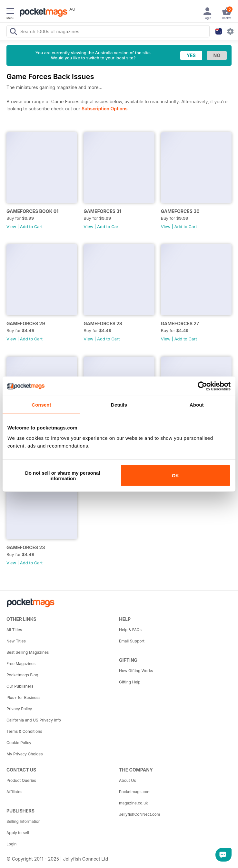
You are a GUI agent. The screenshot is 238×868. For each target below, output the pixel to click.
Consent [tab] (41, 405)
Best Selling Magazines (28, 652)
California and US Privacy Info (34, 720)
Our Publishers (20, 686)
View (11, 227)
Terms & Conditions (24, 731)
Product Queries (21, 780)
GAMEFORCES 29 (26, 323)
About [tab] (197, 405)
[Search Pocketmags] (13, 32)
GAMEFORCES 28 (103, 323)
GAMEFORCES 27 (180, 323)
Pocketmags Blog (22, 675)
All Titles (14, 630)
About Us (127, 780)
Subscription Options (104, 109)
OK (176, 475)
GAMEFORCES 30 (180, 211)
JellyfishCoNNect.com (139, 814)
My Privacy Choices (25, 754)
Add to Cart (31, 227)
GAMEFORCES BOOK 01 (32, 211)
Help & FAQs (130, 630)
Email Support (132, 641)
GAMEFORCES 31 (102, 211)
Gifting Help (130, 682)
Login (11, 844)
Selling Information (24, 821)
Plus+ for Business (23, 697)
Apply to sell (18, 833)
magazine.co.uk (134, 803)
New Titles (16, 641)
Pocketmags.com (135, 792)
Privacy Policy (19, 709)
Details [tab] (119, 405)
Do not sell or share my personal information (63, 475)
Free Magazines (21, 664)
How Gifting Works (136, 671)
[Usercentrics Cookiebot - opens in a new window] (202, 386)
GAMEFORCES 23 (26, 547)
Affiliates (14, 792)
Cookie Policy (19, 743)
